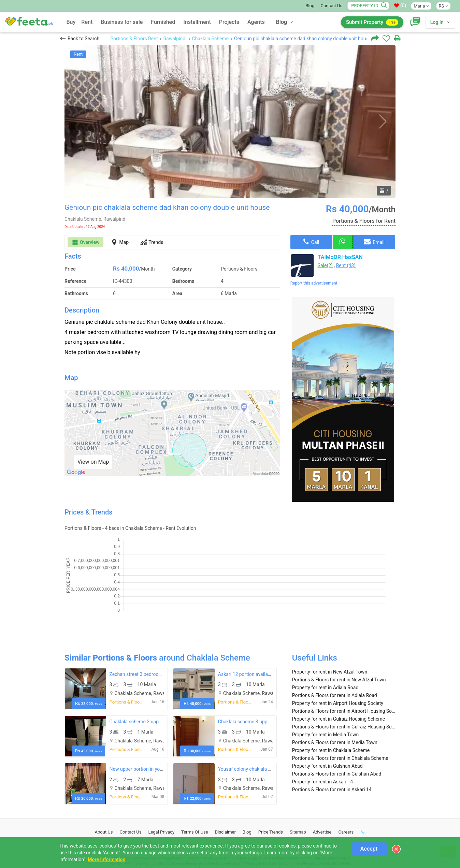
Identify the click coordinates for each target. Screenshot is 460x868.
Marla (421, 6)
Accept (369, 849)
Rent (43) (346, 265)
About (104, 787)
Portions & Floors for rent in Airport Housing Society (344, 666)
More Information (106, 859)
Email (374, 242)
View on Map (93, 462)
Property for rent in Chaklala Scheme (331, 705)
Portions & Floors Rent (134, 39)
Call (311, 242)
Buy (71, 22)
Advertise (322, 787)
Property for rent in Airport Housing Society (338, 658)
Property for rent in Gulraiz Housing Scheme (339, 674)
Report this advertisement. (314, 283)
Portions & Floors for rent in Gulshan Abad (337, 728)
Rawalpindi (175, 39)
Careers (346, 787)
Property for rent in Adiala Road (325, 642)
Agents (256, 22)
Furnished (163, 22)
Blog (310, 6)
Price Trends (271, 787)
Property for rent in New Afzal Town (330, 626)
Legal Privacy (161, 787)
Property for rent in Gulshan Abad (327, 721)
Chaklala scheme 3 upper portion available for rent (163, 676)
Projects (229, 22)
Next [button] (382, 122)
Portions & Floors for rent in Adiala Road (335, 650)
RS (443, 6)
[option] (230, 121)
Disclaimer (225, 787)
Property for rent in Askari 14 (322, 736)
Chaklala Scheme (211, 39)
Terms (195, 787)
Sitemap (298, 787)
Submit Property (372, 22)
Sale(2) (325, 265)
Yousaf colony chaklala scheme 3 (253, 724)
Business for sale (122, 22)
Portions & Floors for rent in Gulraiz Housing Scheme (344, 681)
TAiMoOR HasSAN (340, 257)
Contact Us (331, 6)
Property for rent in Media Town (326, 689)
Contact (131, 787)
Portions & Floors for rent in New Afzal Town (339, 634)
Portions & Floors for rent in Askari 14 (332, 744)
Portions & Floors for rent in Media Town (335, 697)
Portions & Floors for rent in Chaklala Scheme (340, 713)
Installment (197, 22)
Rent (87, 22)
